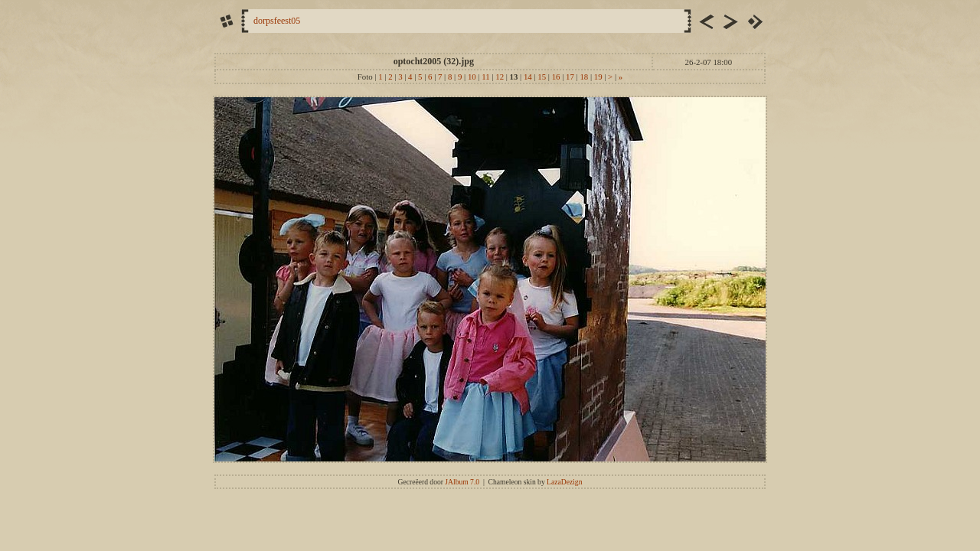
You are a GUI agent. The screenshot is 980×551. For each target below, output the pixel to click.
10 (472, 77)
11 (485, 77)
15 (542, 77)
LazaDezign (564, 482)
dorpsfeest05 (277, 21)
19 (598, 77)
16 (556, 77)
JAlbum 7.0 (462, 482)
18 (584, 77)
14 (528, 77)
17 (570, 77)
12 (500, 77)
